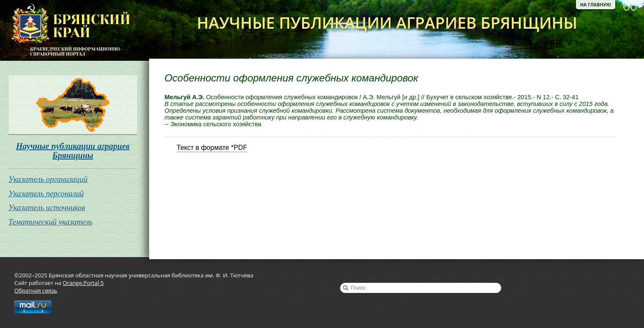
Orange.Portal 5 (83, 283)
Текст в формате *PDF (212, 148)
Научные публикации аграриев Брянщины (73, 151)
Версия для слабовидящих (630, 7)
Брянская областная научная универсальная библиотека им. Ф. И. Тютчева (65, 30)
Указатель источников (47, 207)
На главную (596, 5)
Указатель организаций (48, 179)
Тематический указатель (50, 222)
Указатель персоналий (46, 194)
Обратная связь (36, 290)
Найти (346, 288)
